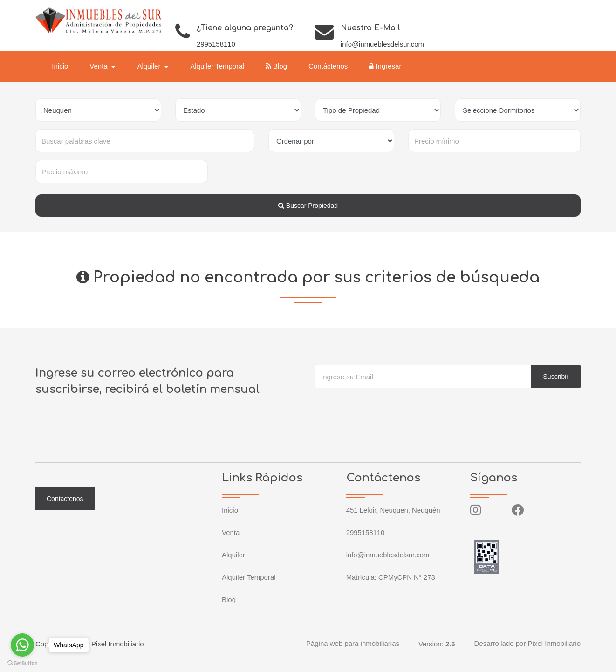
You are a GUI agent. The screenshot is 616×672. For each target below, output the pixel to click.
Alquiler (233, 555)
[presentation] (386, 407)
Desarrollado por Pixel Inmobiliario (527, 644)
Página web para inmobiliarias (352, 644)
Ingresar (386, 66)
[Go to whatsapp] (22, 645)
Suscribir (556, 377)
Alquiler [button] (151, 66)
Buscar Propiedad (308, 206)
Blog (277, 66)
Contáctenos (329, 66)
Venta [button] (100, 66)
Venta (231, 532)
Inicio (61, 66)
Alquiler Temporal (218, 66)
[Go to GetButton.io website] (22, 663)
